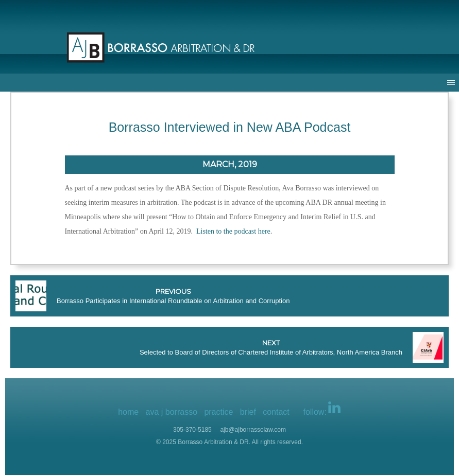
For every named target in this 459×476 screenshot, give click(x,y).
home (128, 412)
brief (248, 412)
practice (218, 412)
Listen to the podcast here (233, 231)
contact (276, 412)
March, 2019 (230, 164)
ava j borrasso (172, 412)
